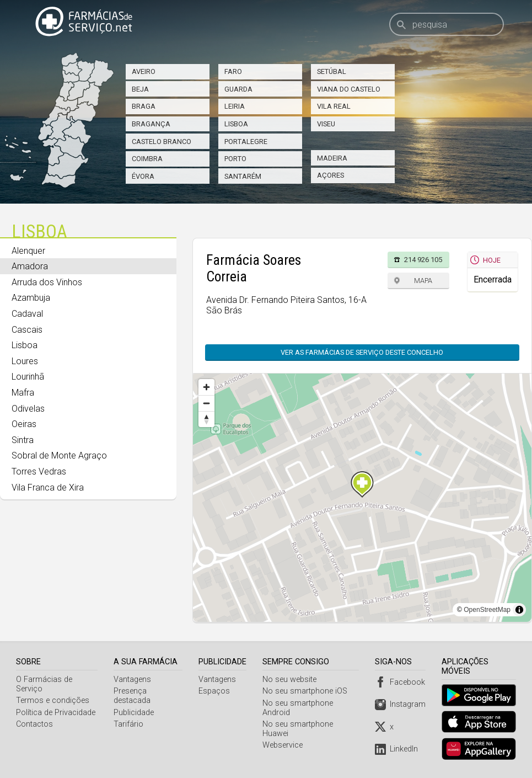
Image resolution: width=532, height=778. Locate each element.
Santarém (243, 176)
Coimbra (147, 159)
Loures (25, 361)
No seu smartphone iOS (307, 691)
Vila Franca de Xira (48, 487)
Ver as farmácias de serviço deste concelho (362, 352)
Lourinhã (28, 377)
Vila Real (334, 106)
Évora (143, 176)
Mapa (423, 281)
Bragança (151, 124)
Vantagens (133, 680)
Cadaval (27, 314)
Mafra (23, 393)
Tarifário (129, 724)
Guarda (238, 89)
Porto (235, 159)
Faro (233, 71)
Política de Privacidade (56, 713)
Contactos (34, 724)
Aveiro (144, 71)
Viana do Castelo (349, 89)
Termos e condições (53, 700)
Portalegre (246, 142)
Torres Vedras (39, 471)
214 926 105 (423, 260)
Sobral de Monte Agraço (59, 455)
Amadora (30, 266)
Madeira (332, 158)
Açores (331, 175)
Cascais (27, 330)
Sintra (23, 440)
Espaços (216, 691)
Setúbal (332, 71)
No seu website (291, 680)
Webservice (284, 745)
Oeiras (24, 424)
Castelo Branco (162, 142)
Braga (144, 106)
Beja (140, 89)
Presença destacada (133, 696)
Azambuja (31, 298)
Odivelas (28, 409)
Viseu (326, 124)
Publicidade (134, 713)
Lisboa (236, 124)
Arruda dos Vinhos (47, 282)
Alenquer (28, 251)
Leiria (235, 106)
